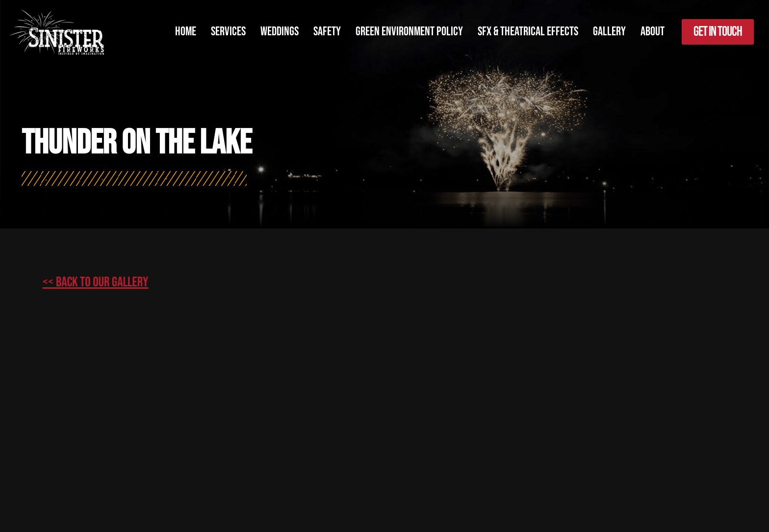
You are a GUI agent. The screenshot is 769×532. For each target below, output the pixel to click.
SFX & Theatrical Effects (528, 32)
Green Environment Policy (409, 32)
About (653, 32)
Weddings (280, 32)
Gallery (609, 32)
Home (186, 32)
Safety (327, 32)
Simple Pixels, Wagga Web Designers (323, 493)
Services (228, 32)
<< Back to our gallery (119, 269)
